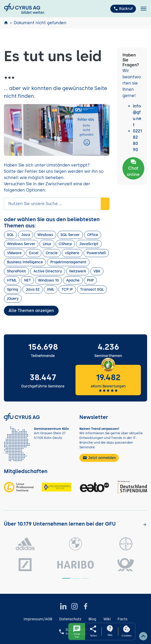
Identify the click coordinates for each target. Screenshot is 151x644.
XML (51, 289)
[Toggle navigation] (143, 9)
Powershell (96, 253)
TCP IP (67, 289)
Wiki (107, 619)
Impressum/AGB (38, 619)
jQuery (13, 299)
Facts (122, 619)
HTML (12, 280)
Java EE (33, 289)
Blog (92, 619)
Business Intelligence (25, 262)
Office (93, 235)
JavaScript (89, 244)
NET (28, 280)
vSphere (72, 253)
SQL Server (70, 235)
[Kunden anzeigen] (145, 524)
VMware (14, 253)
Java (26, 235)
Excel (34, 253)
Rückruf (123, 9)
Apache (73, 280)
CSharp (65, 244)
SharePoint (16, 271)
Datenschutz (70, 619)
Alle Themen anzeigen (31, 311)
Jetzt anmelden (99, 458)
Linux (47, 244)
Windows (45, 235)
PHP (90, 280)
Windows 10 (49, 280)
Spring (13, 289)
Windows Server (21, 244)
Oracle (52, 253)
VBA (97, 271)
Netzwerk (78, 271)
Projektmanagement (68, 262)
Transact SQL (92, 289)
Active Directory (48, 271)
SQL (10, 235)
